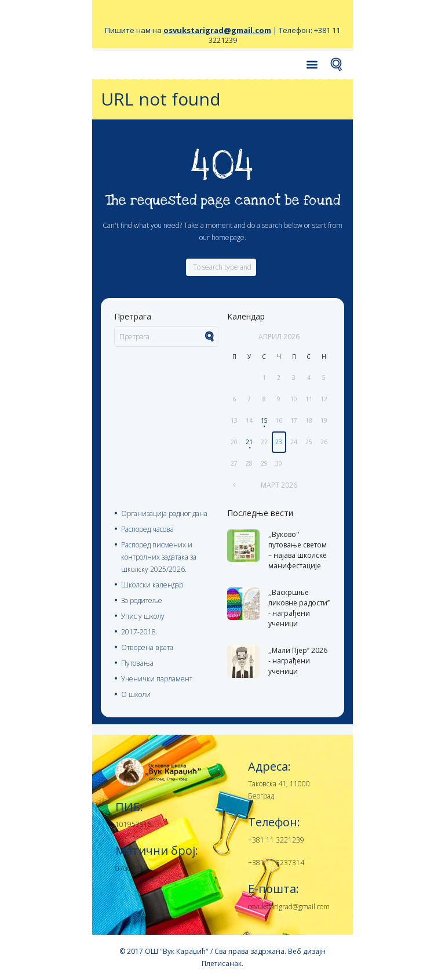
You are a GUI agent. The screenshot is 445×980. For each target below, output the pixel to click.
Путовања (137, 663)
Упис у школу (143, 616)
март (279, 485)
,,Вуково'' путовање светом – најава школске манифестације (298, 550)
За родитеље (142, 600)
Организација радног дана (164, 513)
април (279, 337)
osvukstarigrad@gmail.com (217, 30)
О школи (136, 694)
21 (249, 442)
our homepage (222, 237)
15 (264, 420)
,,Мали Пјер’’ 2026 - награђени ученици (298, 661)
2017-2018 (138, 632)
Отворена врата (147, 647)
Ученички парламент (157, 679)
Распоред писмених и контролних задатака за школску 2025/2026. (159, 557)
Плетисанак (222, 963)
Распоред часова (147, 529)
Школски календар (152, 585)
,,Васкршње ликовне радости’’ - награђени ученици (299, 608)
